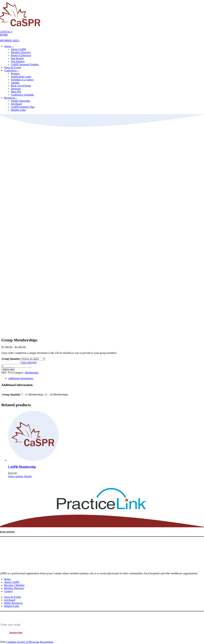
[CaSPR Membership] (105, 436)
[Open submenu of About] (12, 47)
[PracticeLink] (102, 509)
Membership (31, 373)
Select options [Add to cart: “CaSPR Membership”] (16, 476)
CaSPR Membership (22, 467)
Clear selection (29, 362)
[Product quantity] (16, 366)
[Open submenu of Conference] (18, 71)
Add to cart (8, 369)
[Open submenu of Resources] (17, 99)
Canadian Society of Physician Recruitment (30, 642)
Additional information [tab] (21, 378)
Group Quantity (11, 359)
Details (28, 476)
